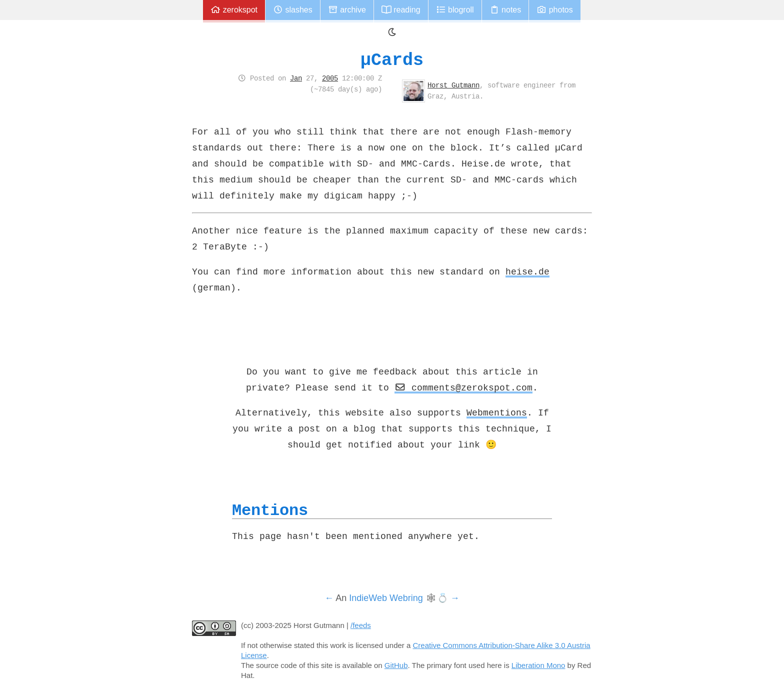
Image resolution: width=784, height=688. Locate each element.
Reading (401, 10)
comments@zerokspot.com (463, 387)
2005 (330, 78)
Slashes (293, 10)
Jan (296, 78)
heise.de (527, 271)
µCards (392, 60)
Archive (347, 10)
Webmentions (497, 412)
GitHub (396, 665)
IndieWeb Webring (386, 598)
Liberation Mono (538, 665)
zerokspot (234, 10)
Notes (505, 10)
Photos (554, 10)
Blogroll (455, 10)
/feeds (361, 625)
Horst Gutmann (453, 85)
